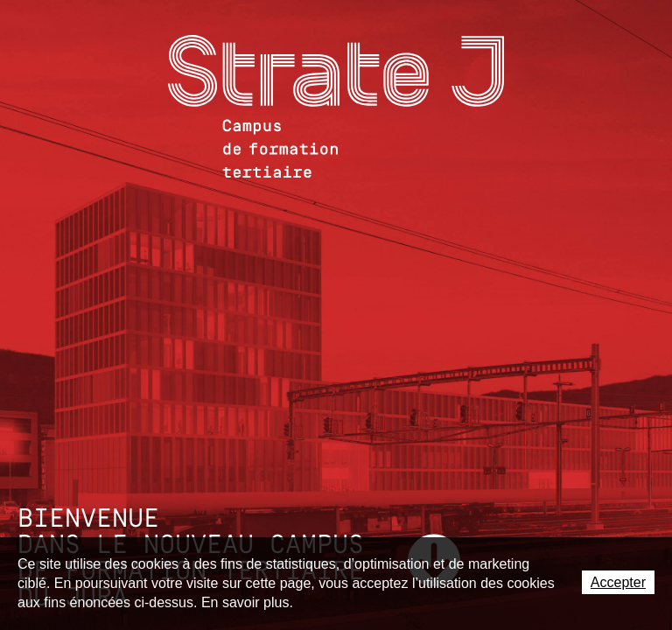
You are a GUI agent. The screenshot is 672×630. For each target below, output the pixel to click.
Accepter (618, 582)
